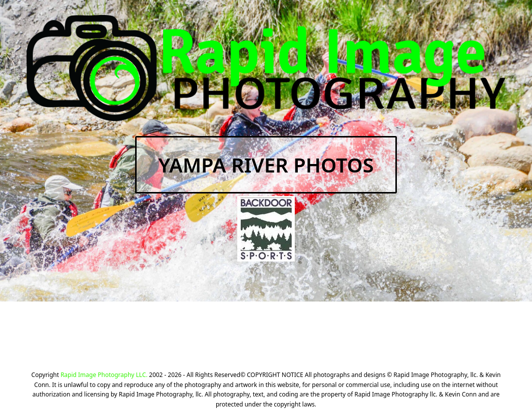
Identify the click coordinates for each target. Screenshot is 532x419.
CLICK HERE (376, 334)
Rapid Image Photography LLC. (104, 375)
